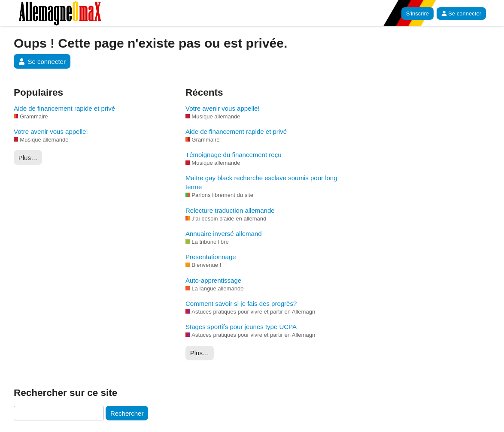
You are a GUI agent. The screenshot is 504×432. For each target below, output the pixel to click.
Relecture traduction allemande (230, 210)
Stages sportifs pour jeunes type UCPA (241, 327)
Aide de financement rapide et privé (64, 108)
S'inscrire (417, 14)
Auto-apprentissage (213, 280)
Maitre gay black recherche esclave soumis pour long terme (261, 182)
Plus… (28, 158)
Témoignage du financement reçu (233, 155)
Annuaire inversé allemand (224, 234)
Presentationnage (211, 257)
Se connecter (461, 14)
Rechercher (127, 413)
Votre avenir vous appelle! (51, 131)
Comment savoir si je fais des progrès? (241, 304)
